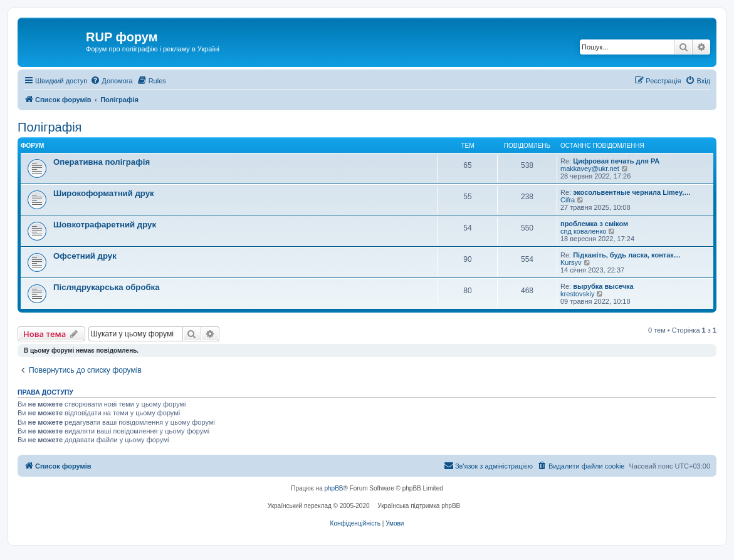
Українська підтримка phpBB (419, 506)
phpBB (334, 488)
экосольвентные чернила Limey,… (632, 192)
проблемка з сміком (594, 224)
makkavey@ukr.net (590, 169)
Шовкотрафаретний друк (105, 225)
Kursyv (571, 262)
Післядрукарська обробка (107, 287)
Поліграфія (50, 127)
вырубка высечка (603, 286)
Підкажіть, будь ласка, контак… (627, 255)
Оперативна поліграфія (102, 162)
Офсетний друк (85, 256)
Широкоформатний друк (104, 193)
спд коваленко (584, 231)
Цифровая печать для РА (616, 161)
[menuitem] (111, 81)
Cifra (568, 200)
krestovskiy (577, 294)
